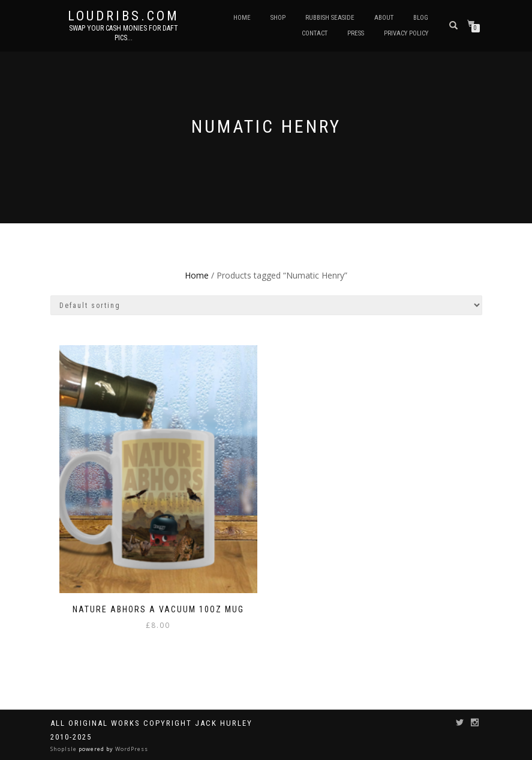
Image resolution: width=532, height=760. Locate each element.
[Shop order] (266, 305)
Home (242, 18)
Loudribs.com (124, 16)
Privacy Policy (406, 33)
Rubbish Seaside (330, 18)
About (384, 18)
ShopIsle (64, 749)
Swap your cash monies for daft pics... (124, 33)
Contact (315, 33)
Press (356, 33)
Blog (421, 18)
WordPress (131, 749)
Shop (278, 18)
